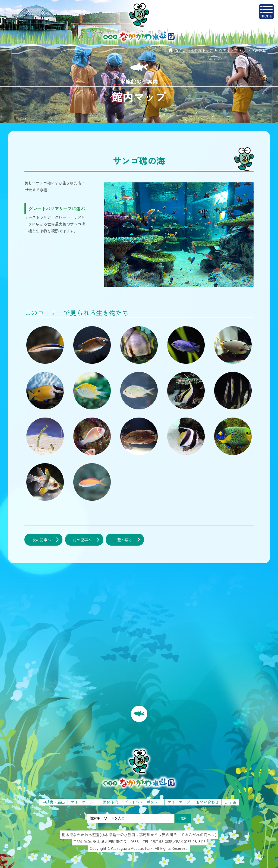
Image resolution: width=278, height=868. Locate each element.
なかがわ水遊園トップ (194, 50)
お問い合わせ (207, 802)
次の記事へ (42, 540)
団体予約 (110, 802)
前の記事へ (82, 540)
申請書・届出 (53, 802)
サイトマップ (179, 802)
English (230, 802)
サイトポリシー (84, 802)
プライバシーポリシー (143, 802)
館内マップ (228, 50)
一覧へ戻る (123, 540)
